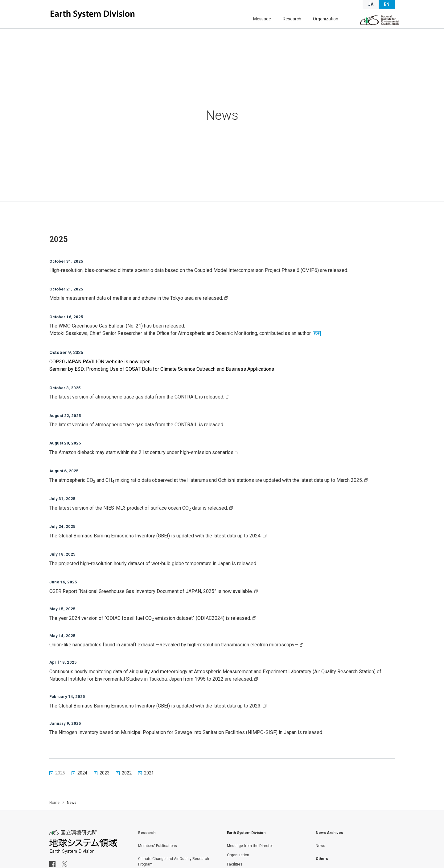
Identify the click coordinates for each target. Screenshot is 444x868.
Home (54, 815)
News (321, 858)
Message (273, 21)
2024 (82, 784)
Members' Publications (158, 858)
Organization (328, 21)
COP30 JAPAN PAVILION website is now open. (100, 363)
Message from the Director (250, 858)
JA (371, 4)
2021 (149, 784)
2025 (60, 784)
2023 (105, 784)
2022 (127, 784)
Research (298, 21)
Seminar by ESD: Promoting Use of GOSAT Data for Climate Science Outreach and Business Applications (162, 371)
